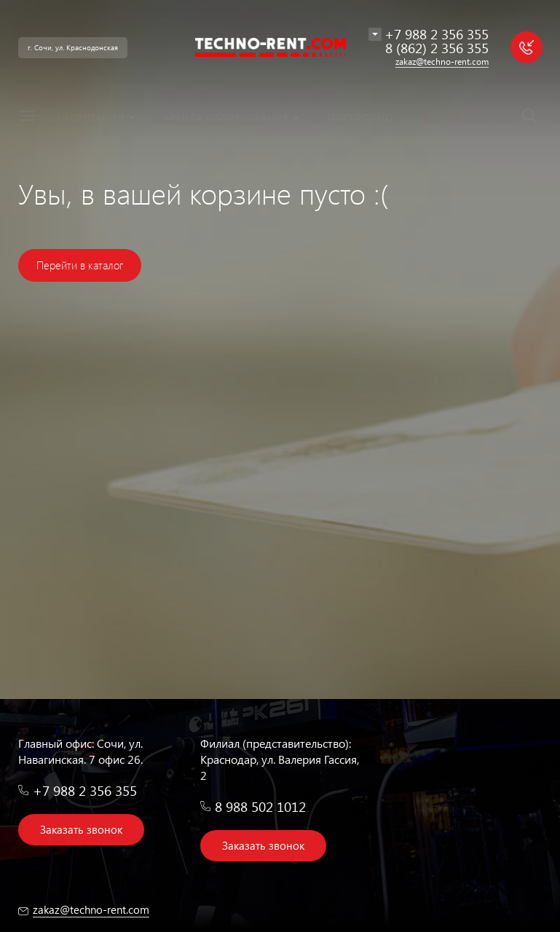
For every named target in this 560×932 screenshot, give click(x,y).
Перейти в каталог (80, 265)
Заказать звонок (81, 829)
